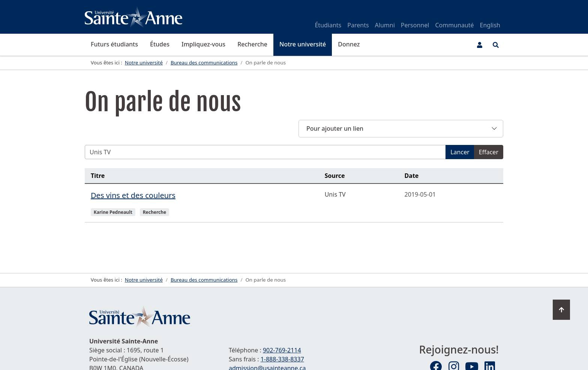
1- (282, 359)
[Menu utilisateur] (480, 45)
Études (160, 44)
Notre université (303, 44)
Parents (358, 25)
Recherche (252, 44)
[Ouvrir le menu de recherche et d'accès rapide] (496, 45)
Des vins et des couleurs (133, 195)
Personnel (415, 25)
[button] (401, 129)
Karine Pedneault (113, 212)
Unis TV (335, 194)
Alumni (385, 25)
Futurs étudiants (114, 44)
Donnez (349, 44)
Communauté (454, 25)
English (490, 25)
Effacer (489, 152)
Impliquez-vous (203, 44)
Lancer (460, 152)
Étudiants (328, 25)
